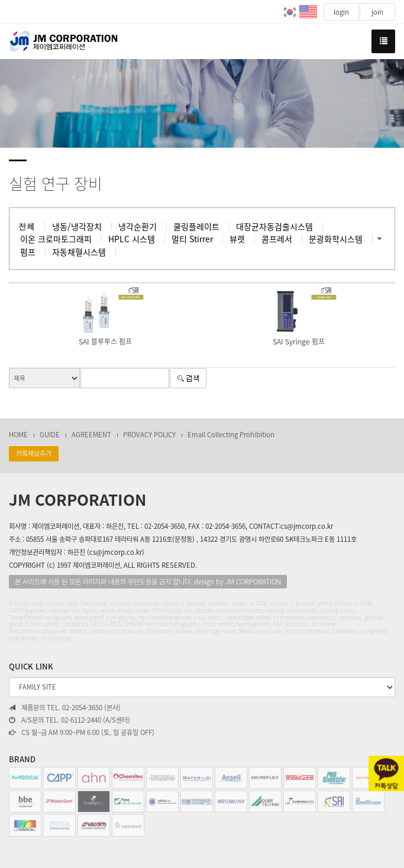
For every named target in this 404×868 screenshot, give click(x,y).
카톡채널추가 (34, 453)
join (377, 12)
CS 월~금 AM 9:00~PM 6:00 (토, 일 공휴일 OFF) (82, 733)
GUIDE (50, 435)
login (341, 12)
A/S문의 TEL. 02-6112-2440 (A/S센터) (70, 720)
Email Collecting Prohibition (231, 435)
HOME (18, 435)
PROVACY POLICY (149, 435)
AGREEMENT (91, 435)
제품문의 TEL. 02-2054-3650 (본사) (65, 708)
